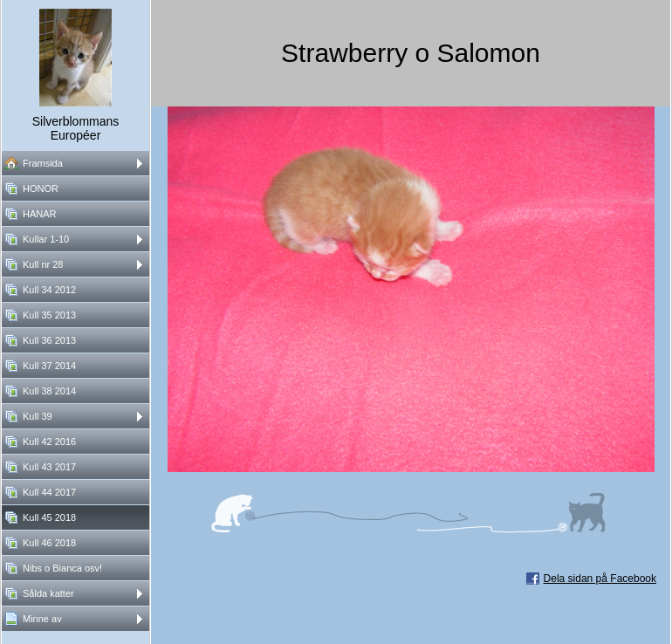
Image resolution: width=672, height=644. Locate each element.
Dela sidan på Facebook (600, 579)
